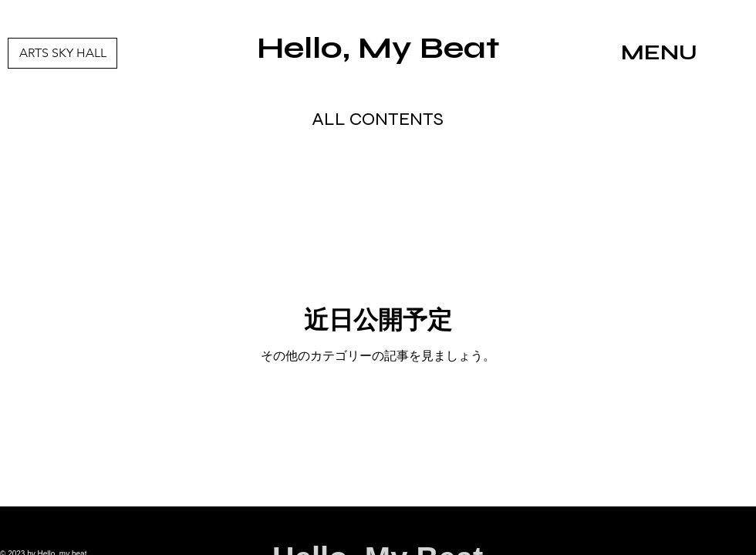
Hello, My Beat (378, 48)
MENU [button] (659, 52)
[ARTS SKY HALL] (62, 53)
